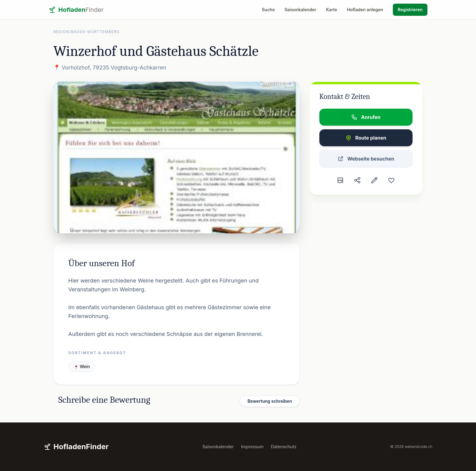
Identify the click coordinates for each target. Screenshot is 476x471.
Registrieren (410, 10)
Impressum (252, 447)
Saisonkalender (300, 10)
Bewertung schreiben (270, 401)
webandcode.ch (418, 447)
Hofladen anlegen (365, 10)
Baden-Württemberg (95, 32)
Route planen (366, 138)
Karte (332, 10)
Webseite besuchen (366, 159)
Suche (269, 10)
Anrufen (366, 117)
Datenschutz (284, 447)
